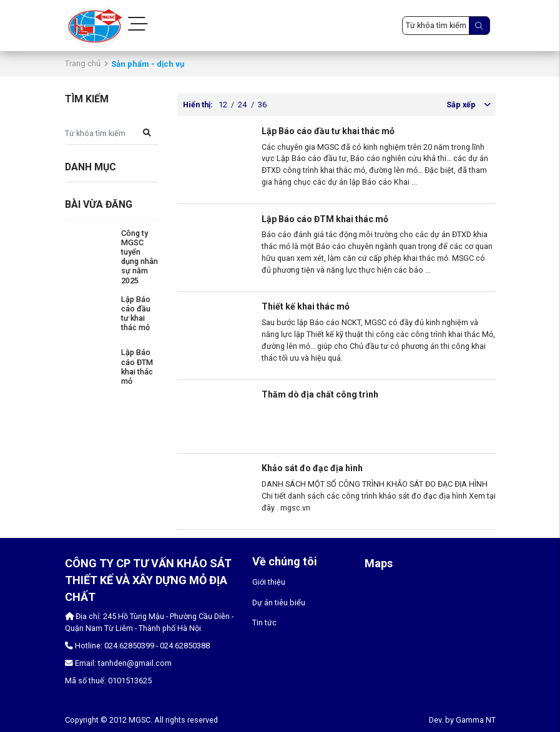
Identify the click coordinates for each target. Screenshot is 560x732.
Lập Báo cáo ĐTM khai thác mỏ (137, 366)
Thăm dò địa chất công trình (320, 394)
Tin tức (264, 622)
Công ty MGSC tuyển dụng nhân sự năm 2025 (140, 257)
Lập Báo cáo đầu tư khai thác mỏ (136, 313)
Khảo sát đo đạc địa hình (312, 468)
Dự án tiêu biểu (279, 603)
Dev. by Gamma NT (462, 720)
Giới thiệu (269, 582)
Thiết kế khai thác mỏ (306, 306)
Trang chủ (83, 63)
